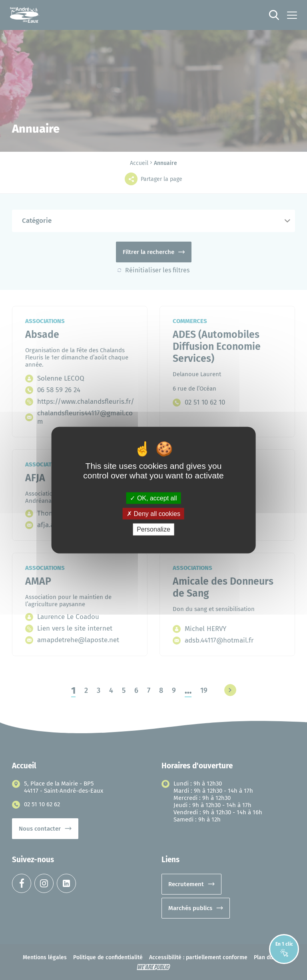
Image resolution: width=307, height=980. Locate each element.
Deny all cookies (153, 514)
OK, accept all (153, 498)
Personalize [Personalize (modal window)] (153, 529)
